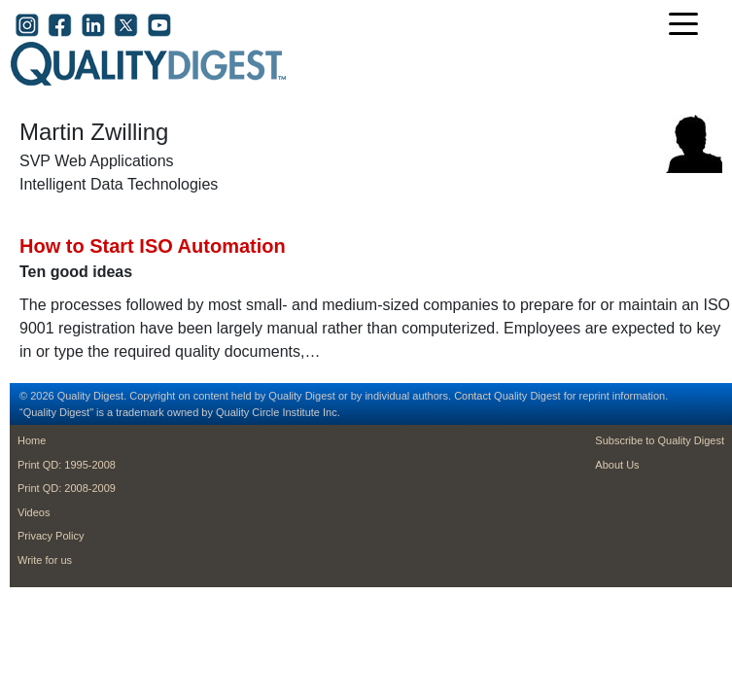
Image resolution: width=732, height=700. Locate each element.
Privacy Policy (51, 536)
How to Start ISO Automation (153, 246)
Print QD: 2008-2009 (67, 488)
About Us (617, 465)
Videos (34, 512)
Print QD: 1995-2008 (67, 465)
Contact (472, 396)
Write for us (45, 560)
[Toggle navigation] (688, 26)
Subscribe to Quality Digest (660, 440)
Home (32, 440)
